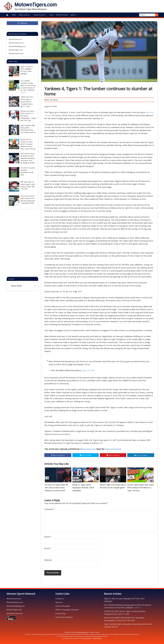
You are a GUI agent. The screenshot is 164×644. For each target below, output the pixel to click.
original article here (115, 449)
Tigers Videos (25, 15)
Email (48, 548)
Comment (50, 509)
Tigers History (40, 15)
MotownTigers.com (36, 5)
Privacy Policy (61, 613)
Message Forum (62, 15)
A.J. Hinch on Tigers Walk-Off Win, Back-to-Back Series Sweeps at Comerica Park (57, 487)
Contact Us (60, 598)
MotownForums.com (16, 53)
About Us (59, 602)
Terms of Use (87, 638)
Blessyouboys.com (88, 449)
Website (48, 559)
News (14, 15)
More (74, 15)
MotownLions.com (15, 39)
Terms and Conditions (64, 617)
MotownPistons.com (16, 43)
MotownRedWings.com (17, 46)
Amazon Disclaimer (63, 605)
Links (51, 15)
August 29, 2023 (88, 370)
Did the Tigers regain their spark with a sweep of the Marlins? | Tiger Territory (140, 487)
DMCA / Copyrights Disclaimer (67, 609)
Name (48, 536)
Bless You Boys (51, 100)
